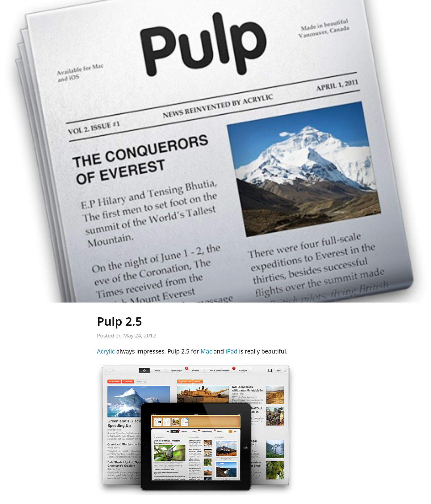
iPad (231, 351)
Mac (206, 351)
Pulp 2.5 (119, 321)
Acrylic (106, 351)
